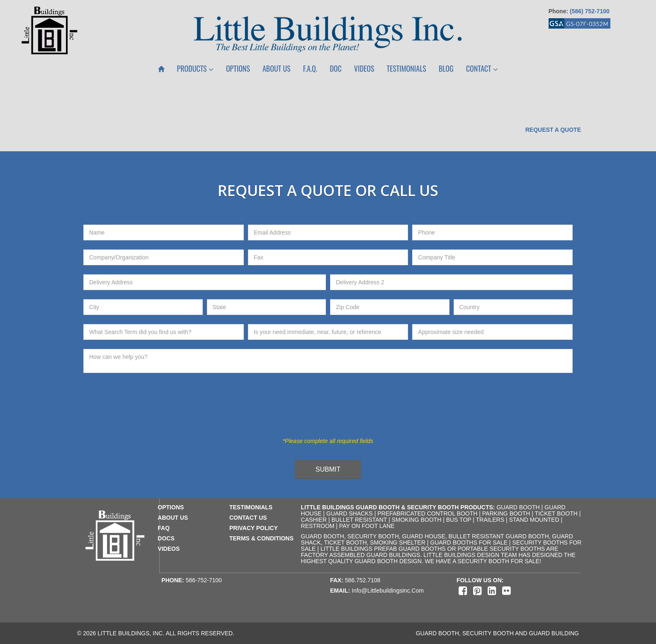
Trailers (490, 520)
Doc (335, 68)
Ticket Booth (556, 513)
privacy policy (254, 528)
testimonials (251, 507)
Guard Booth (518, 507)
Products (195, 68)
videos (169, 549)
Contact (482, 68)
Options (238, 68)
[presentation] (321, 410)
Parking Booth (506, 513)
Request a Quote (553, 130)
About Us (277, 68)
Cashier (314, 520)
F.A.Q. (310, 68)
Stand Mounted (534, 520)
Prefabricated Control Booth (427, 513)
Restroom (318, 526)
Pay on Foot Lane (367, 526)
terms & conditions (261, 538)
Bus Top (459, 520)
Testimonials (407, 68)
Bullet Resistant (359, 520)
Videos (364, 68)
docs (166, 538)
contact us (248, 518)
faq (164, 528)
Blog (446, 68)
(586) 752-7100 (590, 11)
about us (173, 518)
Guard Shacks (350, 513)
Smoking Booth (416, 520)
